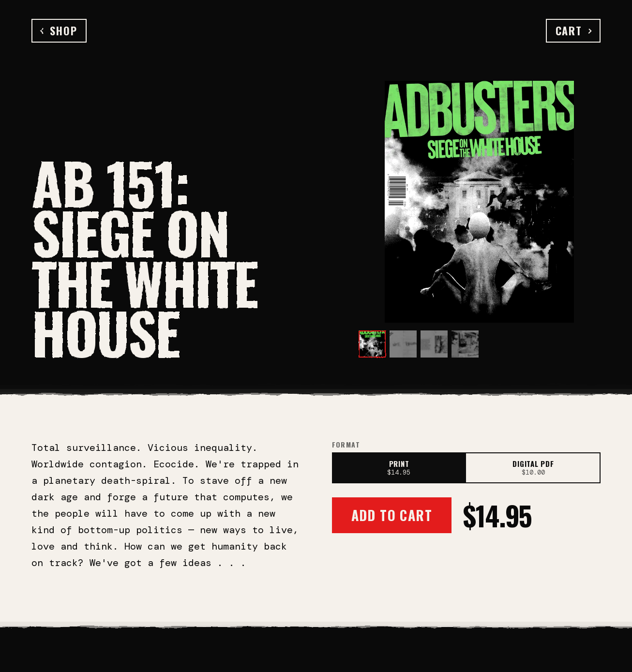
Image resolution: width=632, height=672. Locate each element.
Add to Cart (392, 515)
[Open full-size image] (480, 202)
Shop (59, 30)
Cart (573, 30)
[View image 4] (465, 344)
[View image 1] (372, 344)
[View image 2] (403, 344)
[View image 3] (434, 344)
